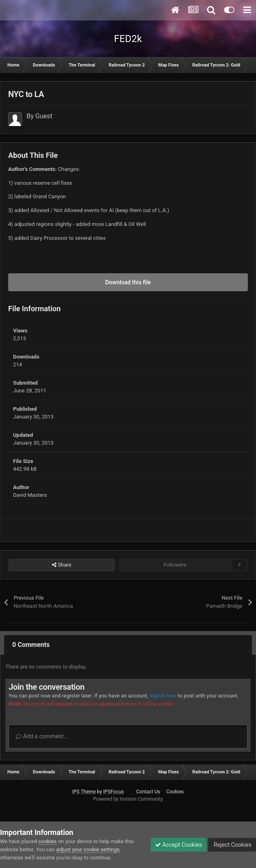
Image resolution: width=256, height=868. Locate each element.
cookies (48, 841)
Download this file (128, 282)
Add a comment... (42, 736)
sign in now (163, 696)
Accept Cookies (179, 845)
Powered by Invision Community (128, 799)
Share (61, 565)
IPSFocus (114, 792)
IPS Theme (84, 792)
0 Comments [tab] (31, 645)
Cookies (175, 792)
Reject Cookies (232, 845)
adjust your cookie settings (88, 849)
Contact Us (148, 792)
